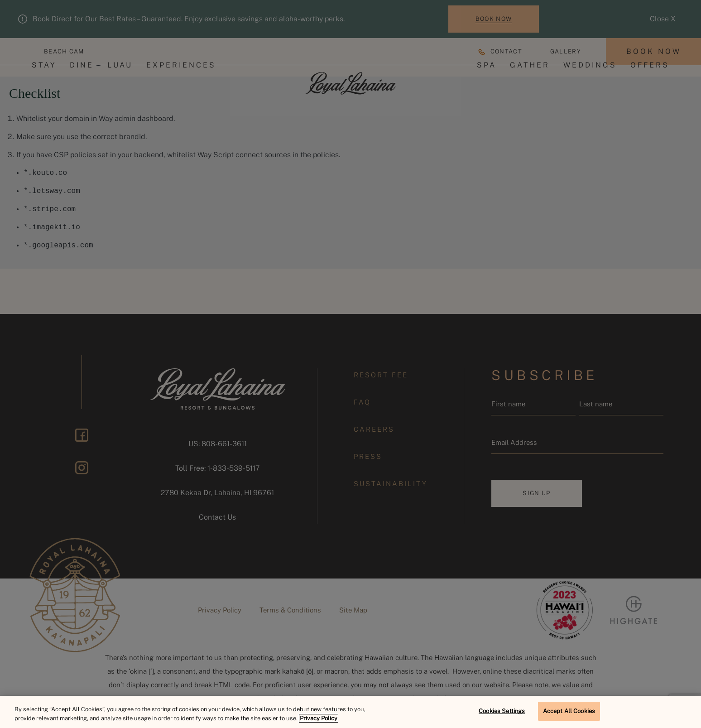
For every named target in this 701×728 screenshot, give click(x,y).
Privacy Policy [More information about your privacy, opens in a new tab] (319, 718)
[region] (350, 712)
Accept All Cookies (569, 711)
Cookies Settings (502, 711)
